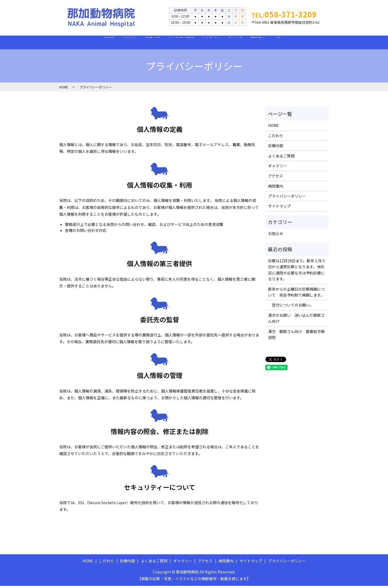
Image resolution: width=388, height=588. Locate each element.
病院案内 (292, 43)
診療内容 (141, 43)
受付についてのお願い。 (291, 307)
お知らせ (276, 236)
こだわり (107, 43)
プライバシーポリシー (287, 198)
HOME (75, 43)
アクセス (258, 43)
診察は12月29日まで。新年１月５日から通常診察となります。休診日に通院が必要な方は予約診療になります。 (297, 272)
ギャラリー (222, 43)
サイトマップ (279, 208)
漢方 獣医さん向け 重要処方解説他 (296, 336)
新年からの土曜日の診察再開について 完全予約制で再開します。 (296, 294)
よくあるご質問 (181, 43)
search (323, 46)
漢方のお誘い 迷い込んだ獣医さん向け (296, 320)
